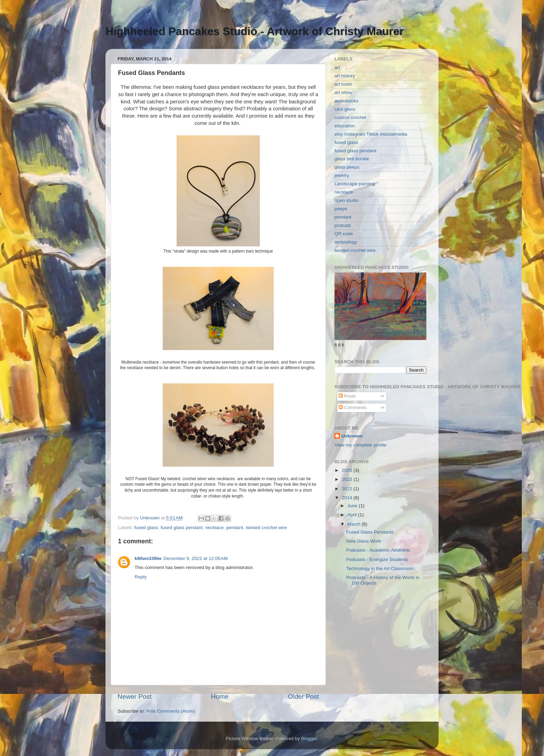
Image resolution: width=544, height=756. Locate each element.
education (345, 126)
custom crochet (350, 117)
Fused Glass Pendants (370, 532)
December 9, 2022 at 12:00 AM (195, 558)
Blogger (309, 738)
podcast (343, 225)
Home (220, 696)
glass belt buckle (352, 159)
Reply (141, 577)
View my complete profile (360, 445)
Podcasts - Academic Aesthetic (378, 550)
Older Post (303, 696)
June (353, 506)
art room (343, 84)
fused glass (146, 528)
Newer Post (135, 696)
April (353, 515)
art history (345, 76)
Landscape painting (355, 184)
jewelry (342, 175)
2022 (348, 489)
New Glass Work (364, 541)
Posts (347, 396)
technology (346, 242)
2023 (348, 479)
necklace (214, 528)
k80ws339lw (148, 558)
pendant (235, 528)
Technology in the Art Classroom (380, 568)
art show (343, 92)
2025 (348, 470)
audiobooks (346, 101)
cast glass (345, 109)
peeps (341, 209)
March (354, 524)
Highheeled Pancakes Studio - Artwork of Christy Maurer (254, 31)
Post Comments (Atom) (171, 711)
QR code (344, 234)
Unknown (352, 436)
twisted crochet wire (267, 528)
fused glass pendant (182, 528)
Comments (353, 407)
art (337, 67)
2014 (348, 498)
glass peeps (347, 167)
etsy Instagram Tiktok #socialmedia (371, 134)
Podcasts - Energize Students (377, 559)
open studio (347, 200)
